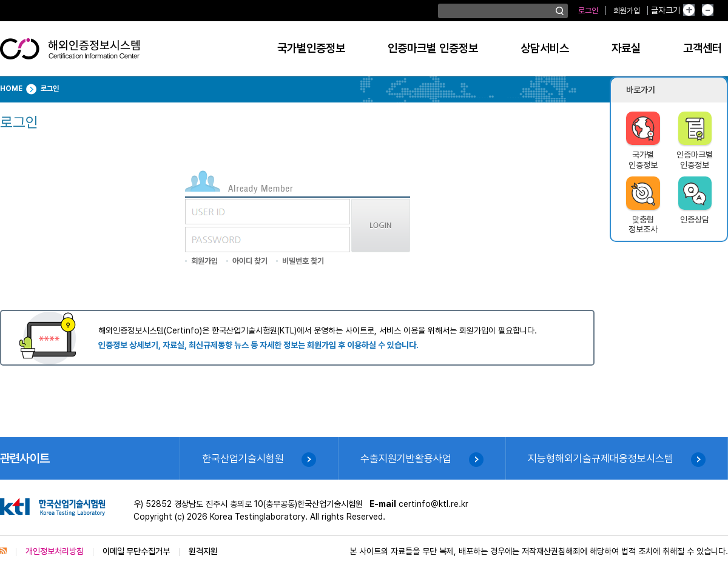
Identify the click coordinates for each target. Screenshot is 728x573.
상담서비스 (545, 48)
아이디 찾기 (250, 261)
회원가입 (627, 11)
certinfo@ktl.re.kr (433, 504)
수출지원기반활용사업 (406, 458)
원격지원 (203, 551)
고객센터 (703, 48)
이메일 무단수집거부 (136, 551)
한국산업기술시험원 (243, 458)
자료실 (626, 48)
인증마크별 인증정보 (433, 48)
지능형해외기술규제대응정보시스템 (601, 458)
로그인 (588, 11)
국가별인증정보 (311, 48)
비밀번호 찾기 (303, 261)
